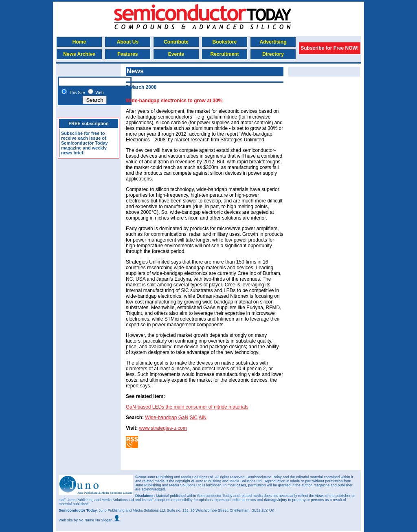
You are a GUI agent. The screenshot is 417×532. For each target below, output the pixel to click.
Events (176, 54)
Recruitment (224, 54)
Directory (273, 54)
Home (79, 42)
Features (127, 54)
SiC (194, 418)
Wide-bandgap (161, 418)
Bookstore (225, 42)
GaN (183, 418)
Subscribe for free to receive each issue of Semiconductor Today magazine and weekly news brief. (84, 143)
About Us (128, 42)
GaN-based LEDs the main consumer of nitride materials (187, 407)
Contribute (176, 42)
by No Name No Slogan (97, 520)
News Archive (79, 54)
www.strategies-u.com (163, 428)
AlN (203, 418)
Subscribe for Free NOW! (330, 48)
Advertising (273, 42)
